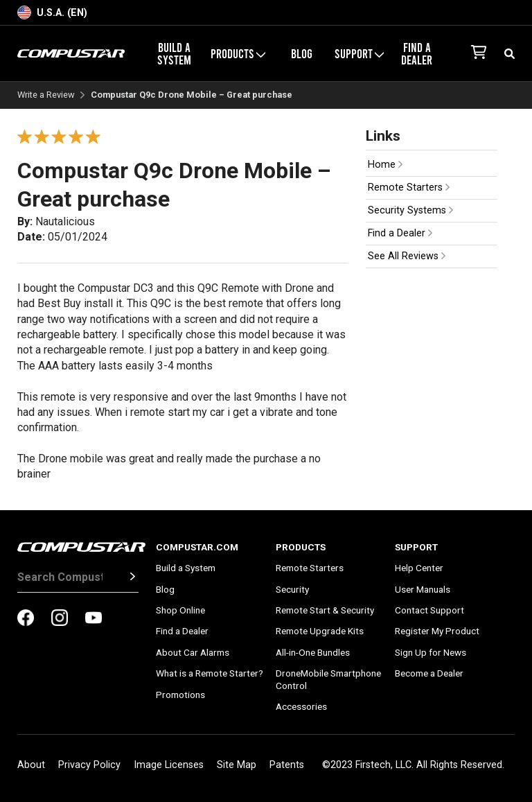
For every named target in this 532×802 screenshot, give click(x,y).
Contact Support (429, 610)
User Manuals (423, 589)
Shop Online (180, 610)
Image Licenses (169, 765)
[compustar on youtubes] (94, 619)
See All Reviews (407, 256)
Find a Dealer (417, 53)
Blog (302, 53)
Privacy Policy (89, 765)
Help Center (419, 568)
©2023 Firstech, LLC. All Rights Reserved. (413, 765)
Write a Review (46, 95)
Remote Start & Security (325, 610)
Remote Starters (409, 188)
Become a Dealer (429, 673)
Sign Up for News (431, 652)
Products (238, 53)
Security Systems (410, 210)
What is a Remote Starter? (210, 673)
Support (359, 53)
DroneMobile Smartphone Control (328, 679)
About (31, 765)
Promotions (180, 695)
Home (385, 165)
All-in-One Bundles (313, 652)
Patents (287, 765)
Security (292, 589)
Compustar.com (197, 547)
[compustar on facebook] (26, 619)
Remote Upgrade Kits (320, 631)
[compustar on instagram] (60, 619)
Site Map (237, 765)
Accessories (301, 706)
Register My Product (437, 631)
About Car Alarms (193, 652)
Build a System (174, 53)
